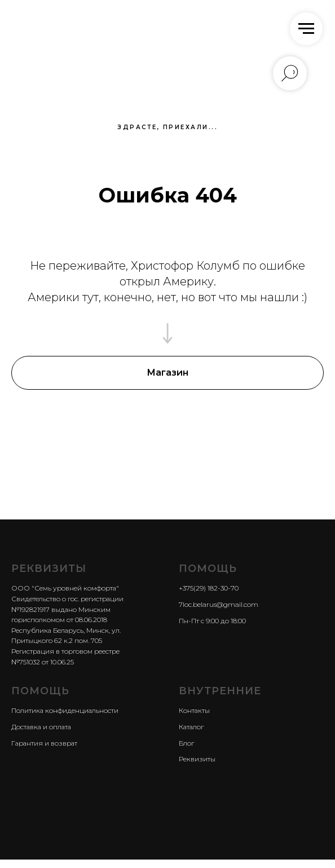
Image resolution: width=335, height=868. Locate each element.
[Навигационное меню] (306, 29)
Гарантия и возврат (44, 743)
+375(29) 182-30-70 (209, 588)
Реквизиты (197, 759)
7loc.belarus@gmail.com (219, 604)
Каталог (191, 727)
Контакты (194, 710)
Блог (186, 743)
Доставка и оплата (41, 727)
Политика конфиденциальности (65, 710)
